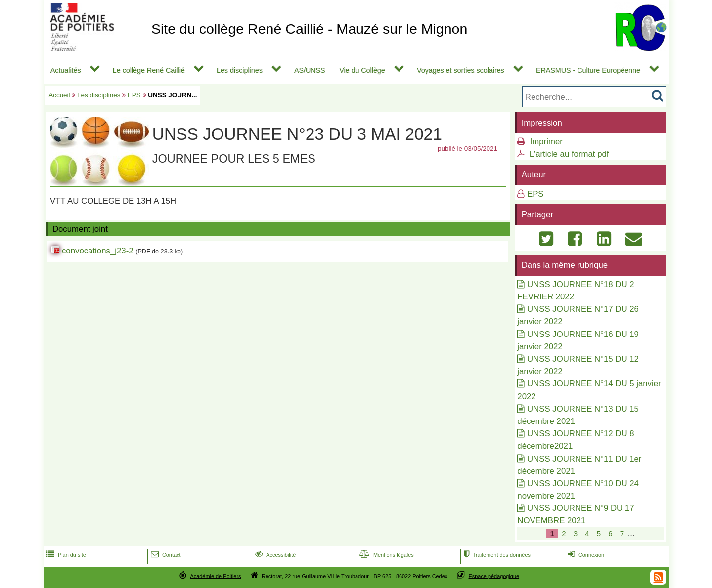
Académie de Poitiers (215, 576)
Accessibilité (275, 555)
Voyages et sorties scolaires (461, 70)
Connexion (585, 555)
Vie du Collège (362, 70)
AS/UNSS (310, 70)
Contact (165, 555)
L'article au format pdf (569, 154)
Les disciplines (240, 70)
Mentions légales (386, 555)
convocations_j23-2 (98, 251)
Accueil (59, 95)
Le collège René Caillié (149, 70)
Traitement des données (496, 555)
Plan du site (65, 555)
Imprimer (546, 142)
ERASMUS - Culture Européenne (588, 70)
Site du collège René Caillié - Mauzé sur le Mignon (309, 29)
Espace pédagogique (494, 576)
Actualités (66, 70)
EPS (134, 95)
